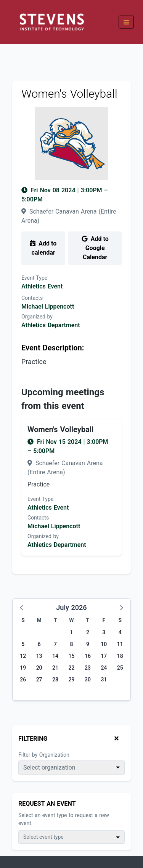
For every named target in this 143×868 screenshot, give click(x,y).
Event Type (34, 278)
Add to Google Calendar (95, 248)
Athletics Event (42, 286)
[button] (22, 607)
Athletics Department (51, 325)
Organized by (37, 317)
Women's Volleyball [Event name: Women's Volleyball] (60, 429)
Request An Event (47, 804)
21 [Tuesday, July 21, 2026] (55, 668)
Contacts (32, 298)
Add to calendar (43, 248)
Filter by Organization (44, 755)
